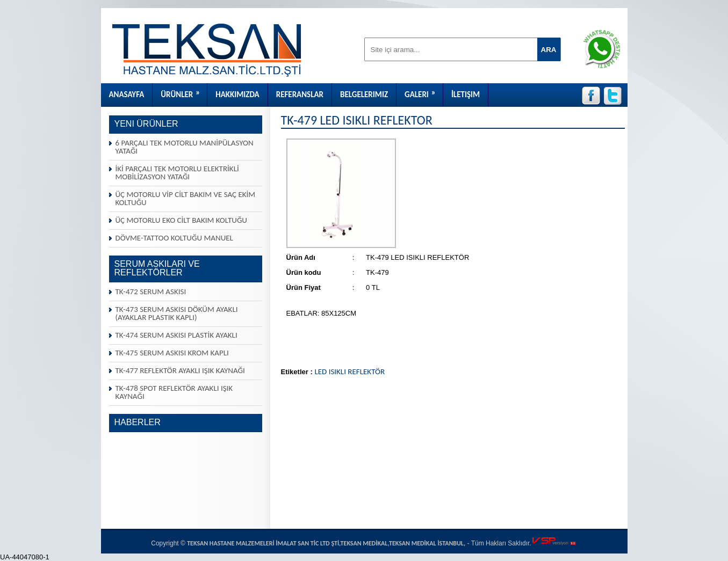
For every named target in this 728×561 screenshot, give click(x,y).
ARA (549, 50)
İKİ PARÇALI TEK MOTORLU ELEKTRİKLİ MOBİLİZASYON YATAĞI (177, 173)
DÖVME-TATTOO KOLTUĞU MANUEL (174, 238)
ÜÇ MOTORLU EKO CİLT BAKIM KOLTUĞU (181, 220)
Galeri (424, 91)
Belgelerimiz (364, 94)
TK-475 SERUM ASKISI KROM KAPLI (172, 353)
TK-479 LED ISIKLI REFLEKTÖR (357, 120)
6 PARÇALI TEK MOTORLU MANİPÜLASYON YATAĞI (185, 147)
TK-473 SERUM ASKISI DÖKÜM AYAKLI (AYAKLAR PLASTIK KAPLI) (177, 313)
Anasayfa (127, 94)
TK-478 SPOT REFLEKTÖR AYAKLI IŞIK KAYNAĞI (174, 392)
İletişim (466, 94)
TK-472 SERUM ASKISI (151, 292)
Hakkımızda (237, 94)
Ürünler (184, 91)
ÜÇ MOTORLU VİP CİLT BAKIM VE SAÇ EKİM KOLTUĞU (186, 198)
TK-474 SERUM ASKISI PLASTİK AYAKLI (176, 335)
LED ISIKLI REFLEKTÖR (349, 371)
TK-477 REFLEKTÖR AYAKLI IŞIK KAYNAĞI (180, 370)
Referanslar (300, 94)
